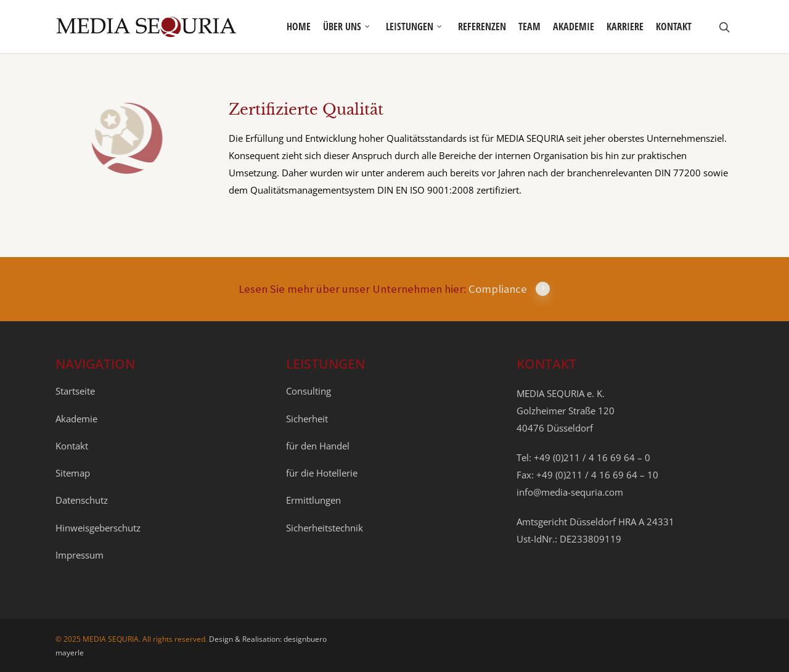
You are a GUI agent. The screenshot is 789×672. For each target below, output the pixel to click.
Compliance (509, 289)
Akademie (574, 27)
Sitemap (73, 473)
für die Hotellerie (322, 473)
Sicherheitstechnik (325, 528)
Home (299, 27)
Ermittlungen (313, 500)
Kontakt (674, 27)
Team (529, 27)
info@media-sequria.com (570, 492)
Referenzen (482, 27)
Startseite (75, 391)
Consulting (309, 391)
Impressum (80, 555)
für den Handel (318, 446)
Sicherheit (307, 419)
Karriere (625, 27)
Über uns (347, 27)
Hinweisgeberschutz (98, 528)
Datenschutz (82, 500)
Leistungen (415, 27)
